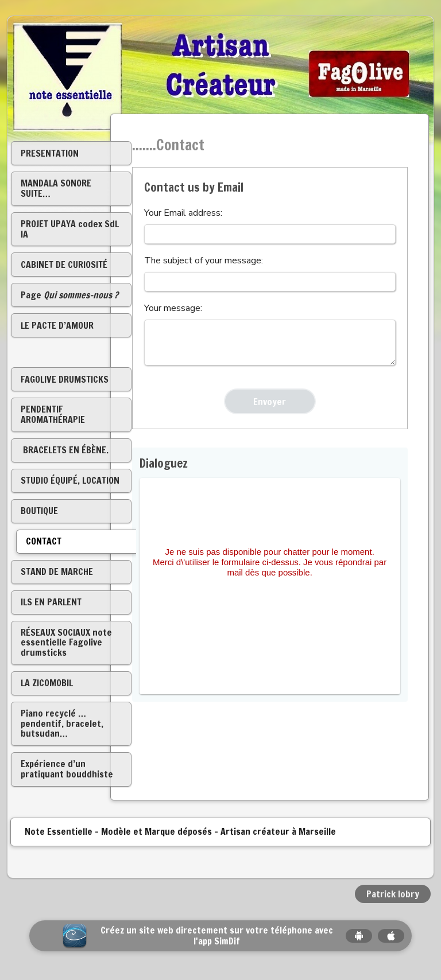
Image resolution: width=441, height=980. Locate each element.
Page (69, 295)
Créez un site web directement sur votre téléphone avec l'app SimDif (217, 936)
